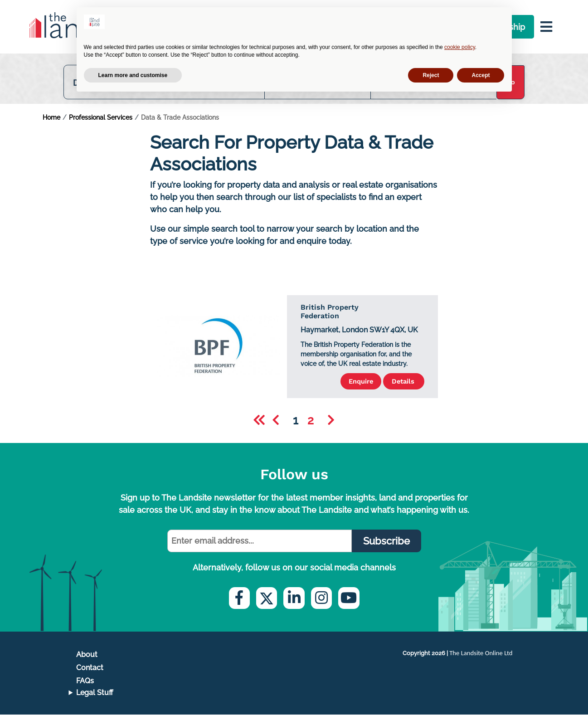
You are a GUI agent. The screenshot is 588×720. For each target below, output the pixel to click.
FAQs (85, 686)
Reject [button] (431, 75)
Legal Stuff (95, 698)
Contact (90, 673)
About (87, 660)
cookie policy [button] (460, 47)
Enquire (347, 387)
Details (399, 387)
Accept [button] (481, 75)
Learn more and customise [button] (133, 75)
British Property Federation (330, 316)
